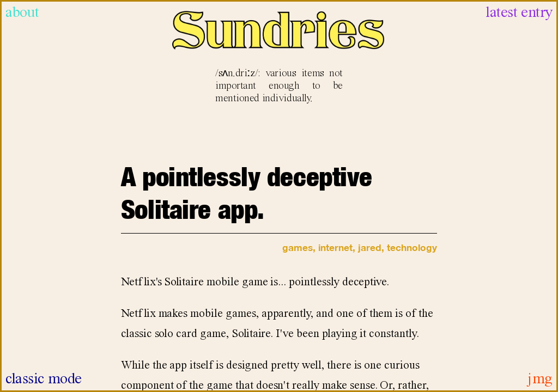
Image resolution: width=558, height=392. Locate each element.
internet (335, 247)
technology (412, 247)
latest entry (519, 13)
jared (370, 247)
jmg (540, 379)
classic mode (44, 379)
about (22, 13)
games (298, 247)
